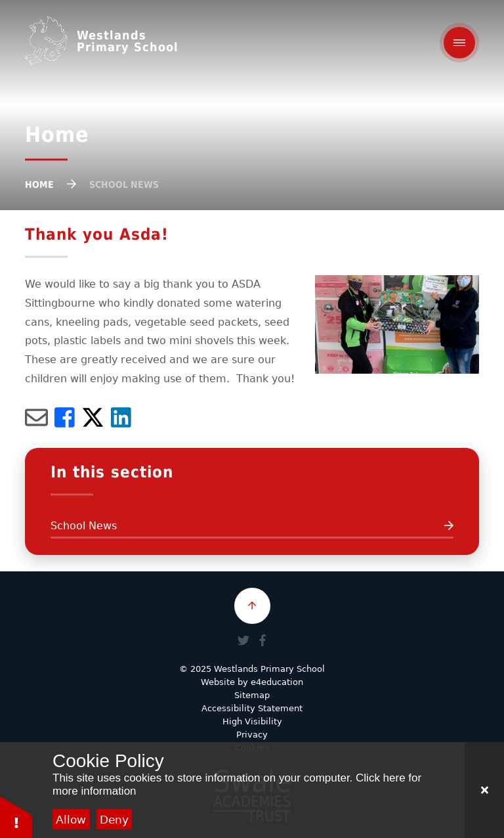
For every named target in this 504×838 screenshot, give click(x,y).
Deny (114, 820)
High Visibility (252, 721)
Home (39, 185)
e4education (277, 682)
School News (124, 185)
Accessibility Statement (252, 708)
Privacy (252, 735)
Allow (71, 820)
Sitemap (252, 695)
